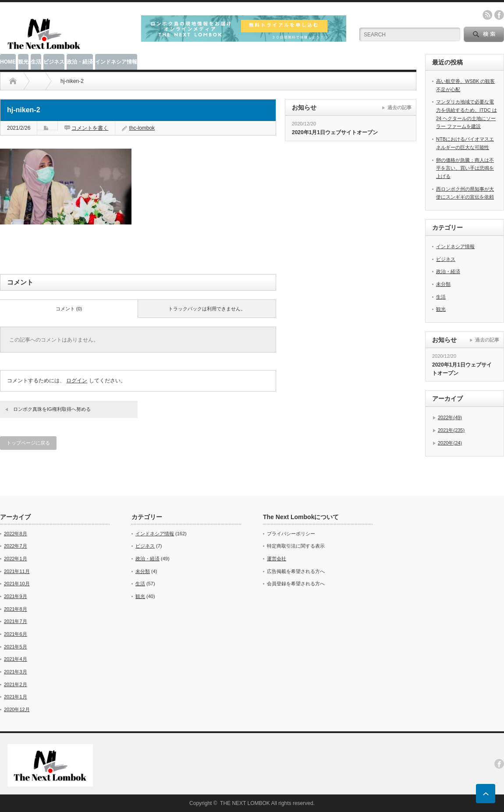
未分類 (443, 284)
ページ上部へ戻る (486, 794)
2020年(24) (450, 443)
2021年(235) (451, 430)
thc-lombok (142, 128)
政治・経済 (80, 62)
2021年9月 (16, 596)
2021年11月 (17, 571)
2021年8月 (16, 609)
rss (487, 15)
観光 (23, 62)
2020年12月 (17, 709)
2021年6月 (16, 634)
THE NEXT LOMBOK (245, 803)
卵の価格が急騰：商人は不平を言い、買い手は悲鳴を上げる (465, 168)
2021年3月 (16, 672)
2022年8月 (16, 534)
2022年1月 (16, 559)
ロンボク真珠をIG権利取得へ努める (52, 409)
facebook (499, 15)
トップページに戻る (28, 443)
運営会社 (277, 559)
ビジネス (54, 62)
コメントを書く (90, 128)
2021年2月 (16, 684)
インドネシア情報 (116, 62)
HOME (8, 62)
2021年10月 (17, 584)
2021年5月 (16, 647)
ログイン (77, 381)
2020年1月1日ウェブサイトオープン (335, 132)
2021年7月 (16, 621)
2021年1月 (16, 697)
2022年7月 (16, 546)
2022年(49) (450, 417)
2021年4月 (16, 659)
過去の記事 (399, 107)
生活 (36, 62)
